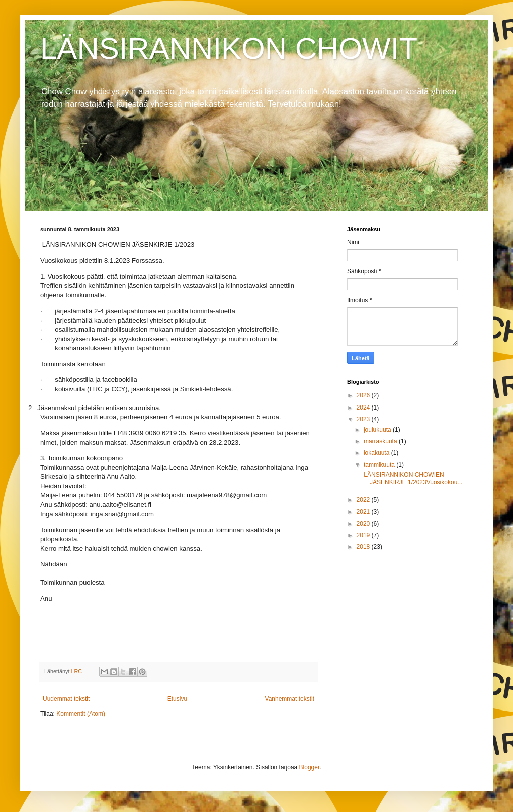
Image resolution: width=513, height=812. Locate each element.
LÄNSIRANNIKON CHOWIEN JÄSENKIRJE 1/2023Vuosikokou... (412, 478)
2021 (364, 512)
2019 (364, 535)
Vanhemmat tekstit (290, 699)
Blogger (310, 767)
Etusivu (177, 699)
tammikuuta (380, 465)
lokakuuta (377, 453)
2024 (364, 408)
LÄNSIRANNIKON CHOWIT (229, 48)
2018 (364, 547)
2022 (364, 500)
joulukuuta (378, 430)
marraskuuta (381, 441)
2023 (364, 419)
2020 (364, 524)
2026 (364, 395)
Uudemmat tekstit (66, 699)
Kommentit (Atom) (81, 714)
